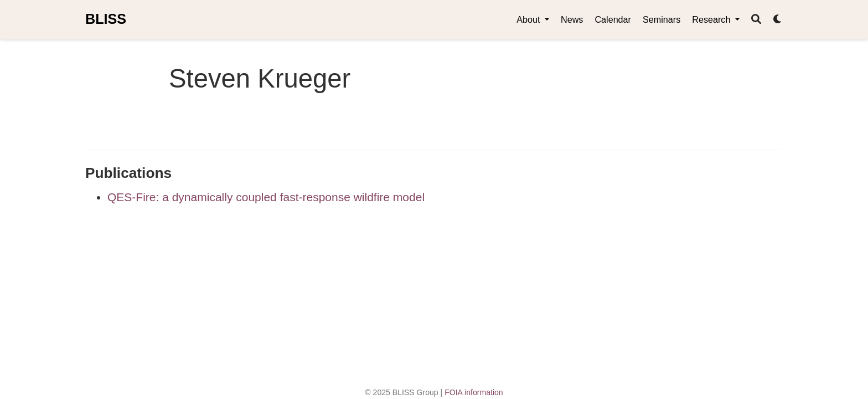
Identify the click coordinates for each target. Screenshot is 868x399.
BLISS (106, 19)
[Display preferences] (778, 20)
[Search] (756, 20)
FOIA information (474, 392)
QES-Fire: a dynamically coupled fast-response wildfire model (266, 197)
